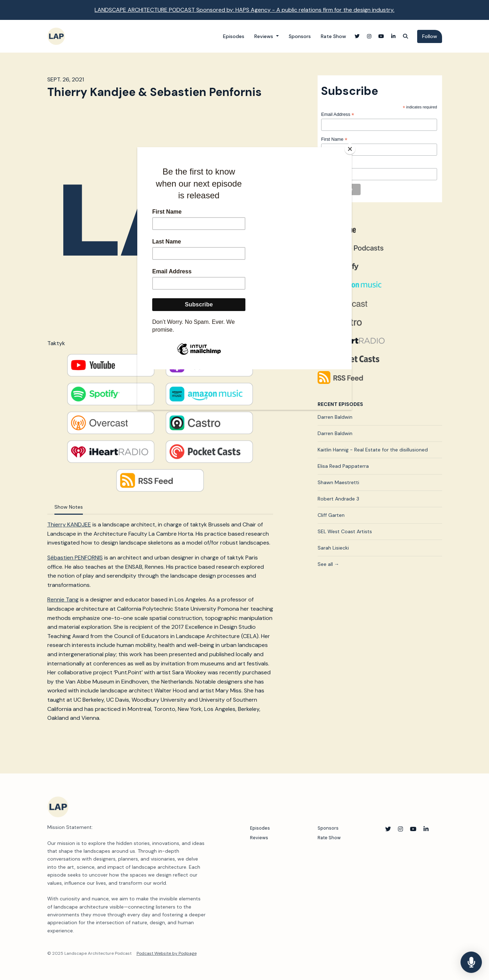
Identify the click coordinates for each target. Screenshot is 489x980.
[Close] (350, 149)
